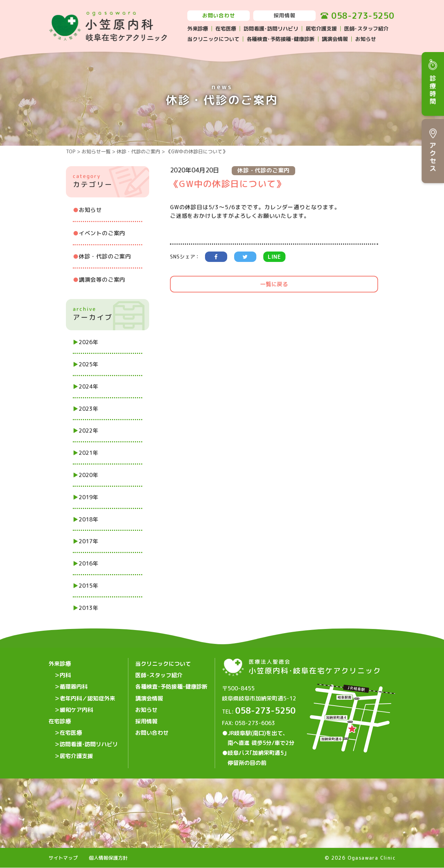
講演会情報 (335, 39)
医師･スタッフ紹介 (366, 29)
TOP (71, 151)
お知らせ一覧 (96, 151)
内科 (65, 675)
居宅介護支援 (321, 29)
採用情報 (285, 15)
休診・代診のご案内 (138, 151)
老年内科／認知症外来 (87, 697)
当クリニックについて (213, 39)
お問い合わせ (219, 15)
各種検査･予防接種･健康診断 (281, 39)
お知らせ (366, 39)
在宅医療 (226, 29)
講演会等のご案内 (102, 280)
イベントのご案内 (102, 233)
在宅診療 (60, 719)
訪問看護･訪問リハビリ (271, 29)
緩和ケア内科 (76, 708)
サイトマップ (63, 858)
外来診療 (198, 29)
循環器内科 (74, 686)
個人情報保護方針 (108, 858)
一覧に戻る (274, 284)
